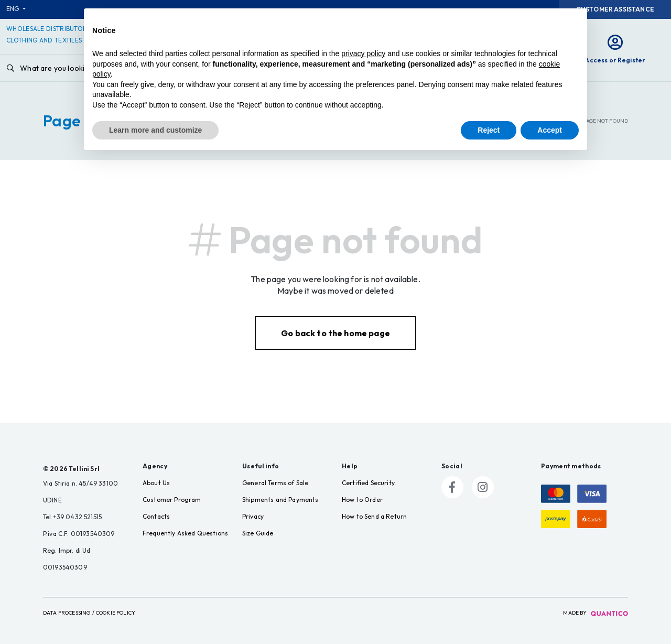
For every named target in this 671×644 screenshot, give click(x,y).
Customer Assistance (615, 9)
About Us (156, 483)
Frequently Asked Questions (185, 533)
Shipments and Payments (280, 500)
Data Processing (67, 613)
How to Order (362, 500)
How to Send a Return (374, 516)
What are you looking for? (58, 68)
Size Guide (258, 533)
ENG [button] (14, 9)
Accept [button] (550, 130)
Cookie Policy (116, 613)
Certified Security (368, 483)
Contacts (156, 516)
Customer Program (172, 500)
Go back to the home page (335, 333)
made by (596, 613)
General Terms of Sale (275, 483)
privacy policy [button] (363, 53)
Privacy (253, 516)
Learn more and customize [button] (155, 130)
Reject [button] (489, 130)
